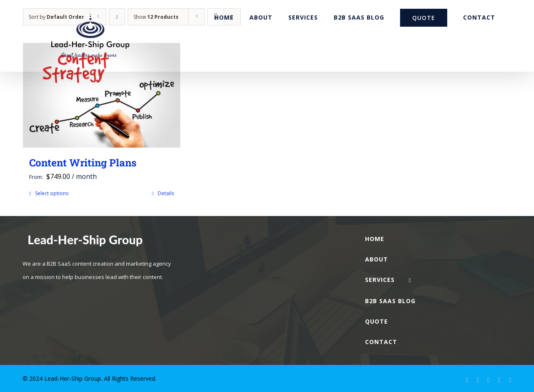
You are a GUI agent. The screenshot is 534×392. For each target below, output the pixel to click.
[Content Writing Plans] (102, 95)
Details (166, 193)
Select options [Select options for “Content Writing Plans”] (52, 193)
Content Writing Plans (83, 163)
